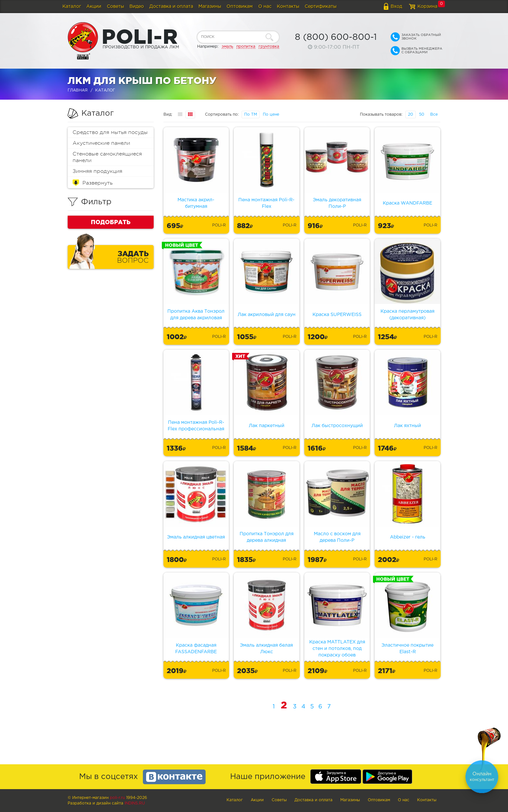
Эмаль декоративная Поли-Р (337, 203)
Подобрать (111, 222)
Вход (396, 7)
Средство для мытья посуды (110, 132)
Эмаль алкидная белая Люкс (266, 649)
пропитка (246, 47)
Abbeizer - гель (408, 537)
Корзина (427, 7)
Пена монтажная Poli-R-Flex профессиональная (196, 426)
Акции (94, 7)
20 (411, 115)
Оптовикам (240, 7)
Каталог (72, 7)
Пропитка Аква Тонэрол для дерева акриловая (196, 315)
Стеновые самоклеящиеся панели (107, 157)
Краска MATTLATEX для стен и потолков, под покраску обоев (337, 649)
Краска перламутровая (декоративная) (407, 315)
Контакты (288, 7)
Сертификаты (321, 7)
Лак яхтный (407, 426)
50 (422, 115)
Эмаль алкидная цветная (196, 537)
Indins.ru (135, 803)
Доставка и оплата (171, 7)
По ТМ (251, 115)
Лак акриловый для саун (267, 315)
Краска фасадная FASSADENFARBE (196, 649)
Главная (78, 90)
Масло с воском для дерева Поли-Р (337, 537)
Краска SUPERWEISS (337, 315)
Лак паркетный (267, 426)
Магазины (210, 7)
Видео (137, 7)
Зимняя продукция (97, 171)
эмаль (227, 47)
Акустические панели (101, 143)
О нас (265, 7)
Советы (116, 7)
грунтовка (269, 47)
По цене (271, 115)
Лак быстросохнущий (337, 426)
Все (434, 115)
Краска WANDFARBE (407, 203)
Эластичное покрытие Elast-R (407, 649)
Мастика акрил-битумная (196, 203)
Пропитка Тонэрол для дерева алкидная (267, 537)
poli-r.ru (117, 798)
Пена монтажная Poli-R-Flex (266, 203)
